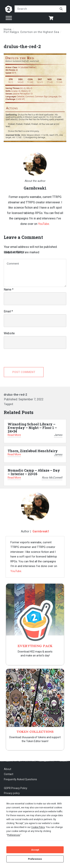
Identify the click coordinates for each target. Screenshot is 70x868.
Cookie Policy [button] (38, 827)
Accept (35, 850)
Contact (9, 774)
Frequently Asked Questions (20, 779)
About (8, 769)
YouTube (44, 224)
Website (9, 333)
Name (9, 289)
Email (8, 311)
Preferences (35, 859)
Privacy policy (12, 793)
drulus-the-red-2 (22, 46)
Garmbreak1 (41, 531)
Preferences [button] (14, 835)
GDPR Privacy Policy (16, 788)
